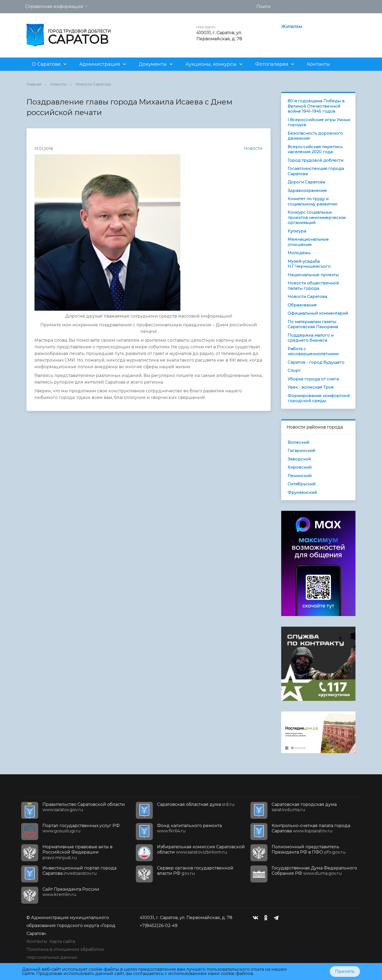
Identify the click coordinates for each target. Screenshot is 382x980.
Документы (153, 64)
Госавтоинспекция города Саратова (316, 171)
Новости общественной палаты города (313, 286)
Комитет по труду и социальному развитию (312, 201)
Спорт (294, 370)
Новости (58, 84)
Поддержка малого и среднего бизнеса (311, 338)
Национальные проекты (313, 275)
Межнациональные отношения (308, 242)
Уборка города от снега (313, 379)
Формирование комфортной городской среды (319, 398)
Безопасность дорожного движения (315, 136)
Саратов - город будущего (316, 362)
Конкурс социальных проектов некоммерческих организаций (317, 217)
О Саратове (46, 64)
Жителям (292, 27)
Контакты (318, 64)
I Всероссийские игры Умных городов (319, 122)
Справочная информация (54, 6)
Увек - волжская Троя (311, 387)
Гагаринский (301, 451)
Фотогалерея (272, 64)
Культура (297, 231)
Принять (345, 971)
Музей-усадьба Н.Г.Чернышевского (309, 264)
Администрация (100, 64)
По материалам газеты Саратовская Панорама (313, 324)
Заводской (299, 459)
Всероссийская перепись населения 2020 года (315, 149)
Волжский (298, 442)
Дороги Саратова (306, 182)
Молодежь (299, 253)
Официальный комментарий (318, 313)
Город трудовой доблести (315, 160)
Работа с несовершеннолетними (313, 351)
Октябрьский (301, 484)
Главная (34, 84)
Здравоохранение (307, 190)
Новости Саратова (93, 84)
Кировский (299, 467)
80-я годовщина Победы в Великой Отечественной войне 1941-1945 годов (316, 106)
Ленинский (299, 476)
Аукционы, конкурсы (211, 64)
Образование (302, 305)
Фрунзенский (302, 492)
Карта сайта (62, 941)
